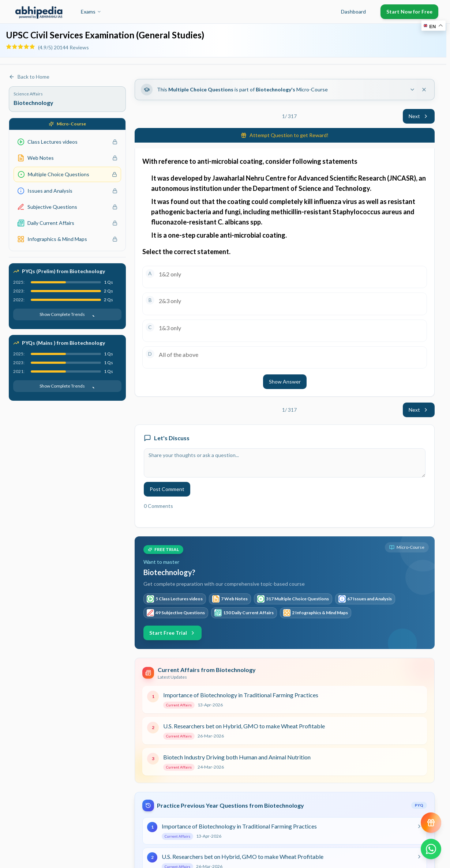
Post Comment (167, 489)
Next (419, 116)
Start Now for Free (409, 12)
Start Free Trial (172, 633)
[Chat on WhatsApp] (431, 849)
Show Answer (285, 382)
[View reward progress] (431, 823)
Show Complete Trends (67, 314)
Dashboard (353, 12)
